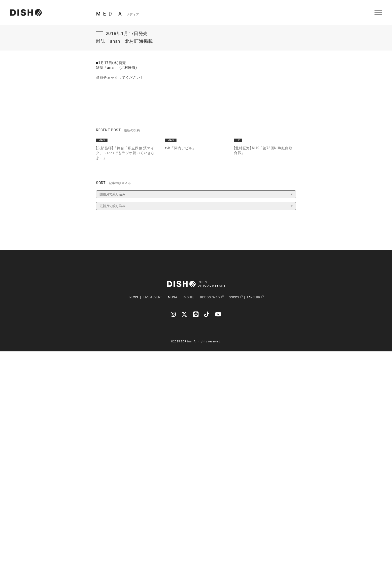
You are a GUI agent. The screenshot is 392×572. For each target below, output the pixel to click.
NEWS (134, 297)
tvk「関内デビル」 (180, 148)
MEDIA (172, 297)
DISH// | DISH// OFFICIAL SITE (26, 13)
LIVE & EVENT (153, 297)
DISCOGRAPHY (210, 298)
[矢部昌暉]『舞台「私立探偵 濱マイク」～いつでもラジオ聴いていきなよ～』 (125, 153)
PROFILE (188, 297)
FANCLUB (254, 298)
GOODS (234, 298)
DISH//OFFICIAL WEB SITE (212, 284)
